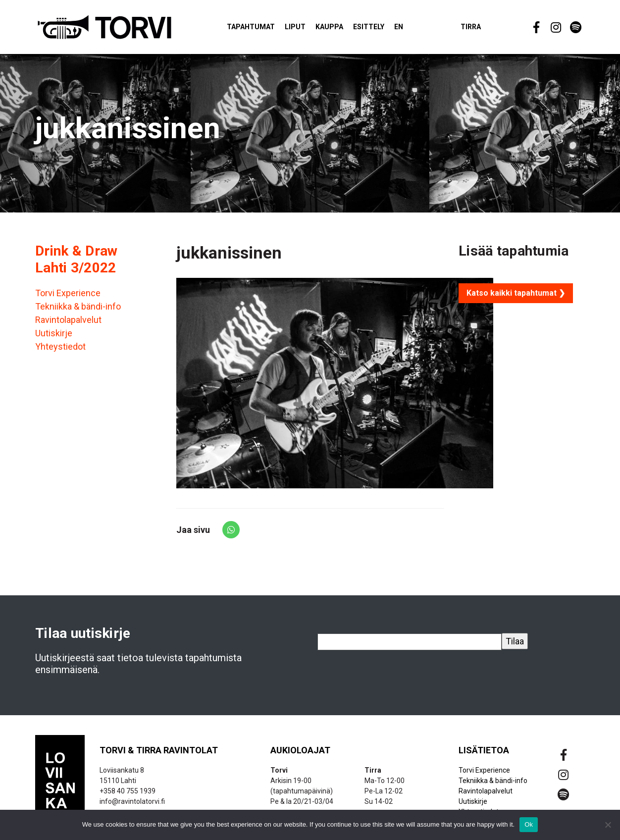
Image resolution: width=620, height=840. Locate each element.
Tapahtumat (251, 27)
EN (399, 27)
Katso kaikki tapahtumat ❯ (516, 293)
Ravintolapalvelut (68, 320)
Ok (529, 824)
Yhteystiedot (60, 346)
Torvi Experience (68, 293)
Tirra (471, 27)
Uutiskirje (54, 333)
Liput (295, 27)
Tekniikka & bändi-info (78, 306)
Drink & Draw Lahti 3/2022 (76, 259)
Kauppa (329, 27)
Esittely (369, 27)
